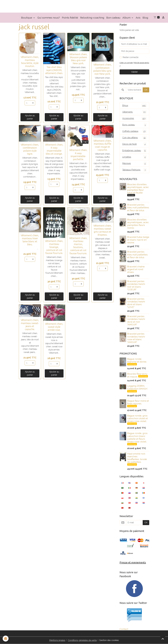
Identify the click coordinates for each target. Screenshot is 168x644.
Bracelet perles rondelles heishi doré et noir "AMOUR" (136, 320)
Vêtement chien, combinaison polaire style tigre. (30, 149)
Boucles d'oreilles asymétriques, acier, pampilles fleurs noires (138, 224)
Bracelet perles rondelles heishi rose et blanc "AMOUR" (136, 338)
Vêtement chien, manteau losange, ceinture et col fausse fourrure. (54, 247)
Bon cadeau (113, 18)
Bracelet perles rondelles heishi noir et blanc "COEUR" (136, 285)
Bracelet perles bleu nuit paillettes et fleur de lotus (137, 254)
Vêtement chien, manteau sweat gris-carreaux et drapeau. (103, 230)
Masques (134, 163)
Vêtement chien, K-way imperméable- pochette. (78, 155)
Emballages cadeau (134, 150)
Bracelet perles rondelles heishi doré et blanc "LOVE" (136, 303)
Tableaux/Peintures (134, 170)
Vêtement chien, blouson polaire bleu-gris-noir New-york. (78, 59)
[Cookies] (6, 639)
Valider (134, 72)
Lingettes (134, 157)
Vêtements (134, 112)
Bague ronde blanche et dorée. (137, 360)
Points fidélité (70, 18)
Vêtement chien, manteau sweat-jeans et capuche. (30, 324)
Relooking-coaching (92, 18)
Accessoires (134, 118)
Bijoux (134, 105)
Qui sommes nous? (49, 18)
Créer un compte (126, 63)
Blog (145, 18)
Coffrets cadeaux (134, 131)
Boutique (27, 18)
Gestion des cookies (109, 640)
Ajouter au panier (30, 117)
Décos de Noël (134, 144)
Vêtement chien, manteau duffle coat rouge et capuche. (103, 145)
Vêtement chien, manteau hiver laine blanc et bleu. (30, 240)
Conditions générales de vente (82, 640)
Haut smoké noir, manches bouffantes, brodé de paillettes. (137, 458)
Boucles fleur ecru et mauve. (137, 375)
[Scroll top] (163, 639)
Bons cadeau (134, 125)
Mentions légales (57, 640)
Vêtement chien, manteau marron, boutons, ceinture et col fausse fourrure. (78, 246)
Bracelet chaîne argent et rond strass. (136, 269)
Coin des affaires (134, 138)
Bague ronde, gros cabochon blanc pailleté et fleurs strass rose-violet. (137, 437)
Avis (138, 18)
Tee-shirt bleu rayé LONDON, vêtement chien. (54, 70)
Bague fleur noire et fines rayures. (138, 402)
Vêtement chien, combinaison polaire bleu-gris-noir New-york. (103, 69)
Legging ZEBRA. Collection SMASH (137, 387)
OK (146, 90)
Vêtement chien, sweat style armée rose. (54, 327)
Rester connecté (131, 57)
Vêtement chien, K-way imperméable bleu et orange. (54, 149)
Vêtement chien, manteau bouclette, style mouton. (30, 61)
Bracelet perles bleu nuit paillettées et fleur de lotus (138, 207)
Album (127, 18)
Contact (124, 629)
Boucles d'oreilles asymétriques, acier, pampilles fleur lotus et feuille (138, 188)
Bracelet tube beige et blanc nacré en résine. (138, 240)
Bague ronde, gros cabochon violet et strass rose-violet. (137, 418)
